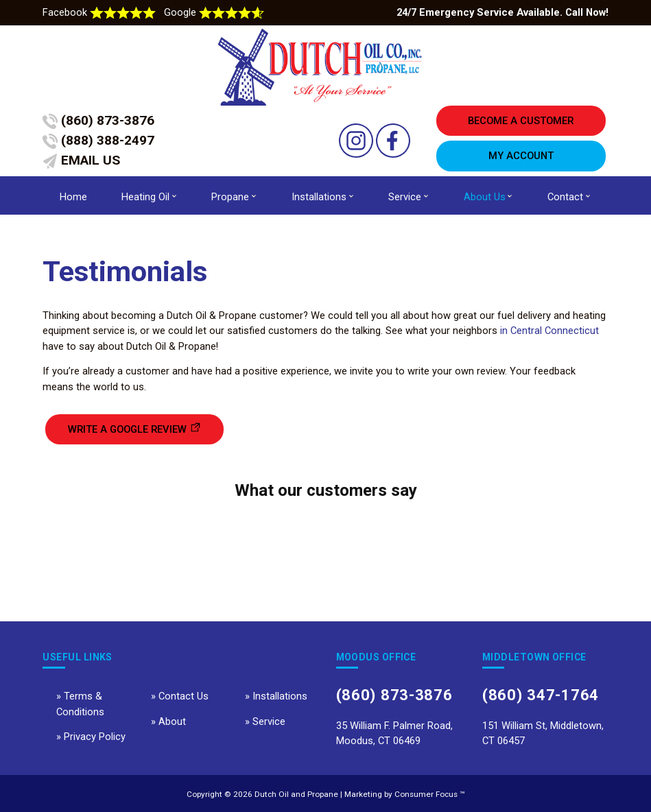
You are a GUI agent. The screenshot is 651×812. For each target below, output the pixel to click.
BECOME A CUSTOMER (521, 121)
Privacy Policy (95, 737)
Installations (319, 197)
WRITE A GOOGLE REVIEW (127, 429)
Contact (565, 197)
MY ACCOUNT (521, 156)
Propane (230, 197)
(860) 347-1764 (541, 695)
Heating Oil (145, 197)
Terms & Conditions (80, 704)
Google (214, 12)
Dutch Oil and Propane (296, 794)
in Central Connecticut (549, 331)
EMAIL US (81, 160)
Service (405, 197)
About (172, 721)
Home (73, 197)
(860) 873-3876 (98, 121)
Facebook (100, 12)
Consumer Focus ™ (429, 794)
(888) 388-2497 (98, 141)
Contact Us (184, 696)
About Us (485, 197)
